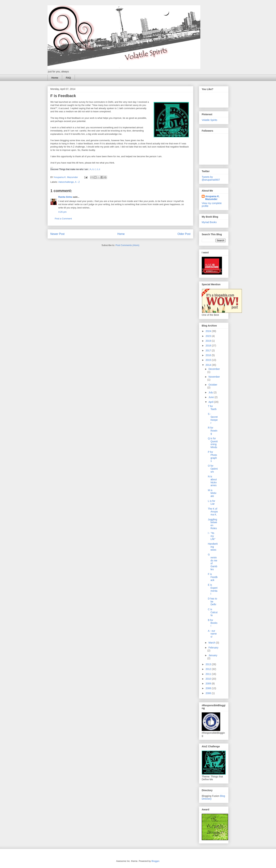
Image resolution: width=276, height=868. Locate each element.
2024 (209, 331)
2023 (209, 336)
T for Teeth (212, 408)
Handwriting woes (213, 547)
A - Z (77, 182)
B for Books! (213, 623)
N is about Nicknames (212, 481)
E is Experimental (213, 589)
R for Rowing (213, 431)
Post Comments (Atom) (127, 245)
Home (55, 78)
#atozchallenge (66, 182)
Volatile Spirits (209, 120)
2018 (209, 346)
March (212, 643)
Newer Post (57, 234)
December (214, 369)
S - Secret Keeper (213, 418)
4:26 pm (62, 212)
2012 (209, 669)
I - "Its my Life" (212, 536)
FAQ (68, 78)
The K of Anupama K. (213, 512)
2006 (209, 693)
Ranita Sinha (65, 197)
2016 (209, 355)
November (214, 377)
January (213, 655)
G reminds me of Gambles (213, 562)
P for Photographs (212, 456)
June (211, 397)
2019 (209, 341)
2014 (209, 365)
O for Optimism (213, 469)
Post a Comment (63, 219)
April (211, 402)
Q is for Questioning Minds (213, 443)
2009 (209, 684)
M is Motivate (212, 493)
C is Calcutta (213, 612)
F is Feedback (213, 577)
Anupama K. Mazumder (212, 198)
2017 (209, 350)
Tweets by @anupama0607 (211, 178)
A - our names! (212, 634)
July (211, 392)
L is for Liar (212, 502)
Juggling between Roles (212, 524)
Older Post (184, 234)
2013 (209, 664)
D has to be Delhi (212, 602)
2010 (209, 679)
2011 (209, 674)
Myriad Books (209, 222)
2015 (209, 360)
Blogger (155, 861)
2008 (209, 688)
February (213, 648)
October (213, 385)
